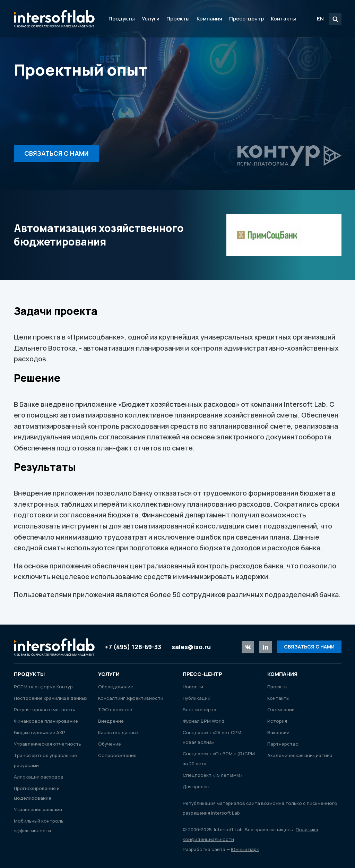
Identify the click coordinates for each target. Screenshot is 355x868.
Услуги (151, 19)
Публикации (197, 698)
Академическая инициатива (300, 755)
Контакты (283, 19)
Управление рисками (38, 809)
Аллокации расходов (39, 777)
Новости (193, 687)
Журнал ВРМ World (204, 721)
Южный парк (245, 849)
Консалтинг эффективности (131, 698)
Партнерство (283, 744)
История (277, 721)
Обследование (116, 687)
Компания (209, 19)
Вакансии (278, 732)
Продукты (122, 19)
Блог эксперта (200, 710)
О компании (281, 710)
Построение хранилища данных (51, 698)
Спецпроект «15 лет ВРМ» (213, 775)
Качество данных (118, 732)
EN (320, 19)
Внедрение (111, 721)
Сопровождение (117, 755)
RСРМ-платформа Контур (43, 687)
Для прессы (196, 787)
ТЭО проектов (115, 710)
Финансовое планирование (46, 721)
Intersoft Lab (54, 19)
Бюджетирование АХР (40, 732)
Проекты (178, 19)
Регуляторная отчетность (45, 710)
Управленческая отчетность (47, 744)
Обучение (110, 744)
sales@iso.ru (191, 647)
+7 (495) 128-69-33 (133, 647)
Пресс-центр (246, 19)
